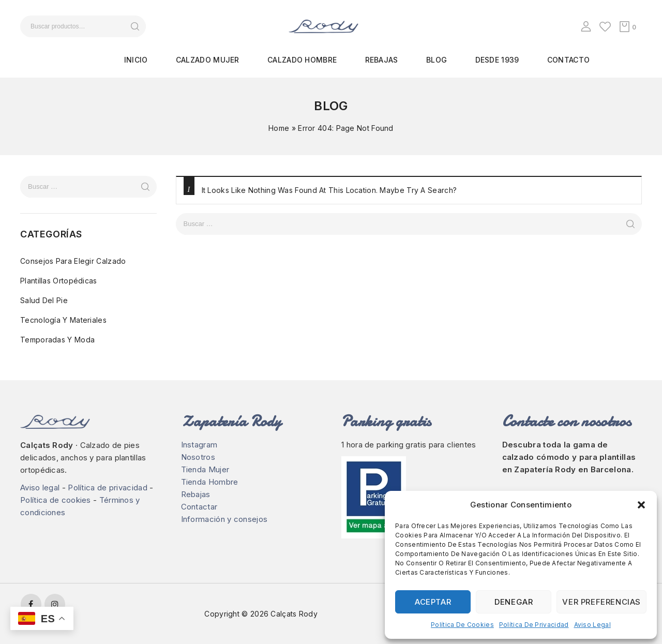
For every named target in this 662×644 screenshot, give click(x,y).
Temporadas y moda (57, 340)
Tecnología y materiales (63, 320)
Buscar (135, 26)
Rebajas (382, 60)
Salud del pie (44, 300)
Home (279, 128)
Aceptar (433, 602)
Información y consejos (224, 519)
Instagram (199, 445)
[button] (641, 505)
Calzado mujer (208, 60)
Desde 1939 (497, 60)
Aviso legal (592, 625)
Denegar (514, 602)
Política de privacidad (534, 625)
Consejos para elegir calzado (73, 261)
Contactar (199, 507)
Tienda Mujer (205, 469)
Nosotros (198, 457)
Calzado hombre (302, 60)
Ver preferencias (601, 602)
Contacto (568, 60)
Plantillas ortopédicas (59, 281)
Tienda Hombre (210, 482)
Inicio (136, 60)
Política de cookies (462, 625)
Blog (437, 60)
